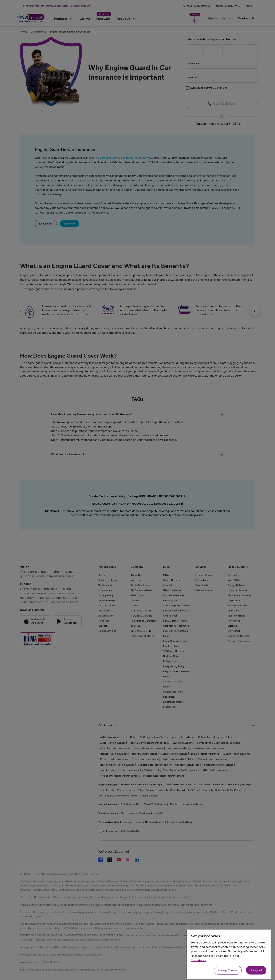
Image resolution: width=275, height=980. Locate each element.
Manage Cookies (228, 970)
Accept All (256, 970)
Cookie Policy (198, 960)
